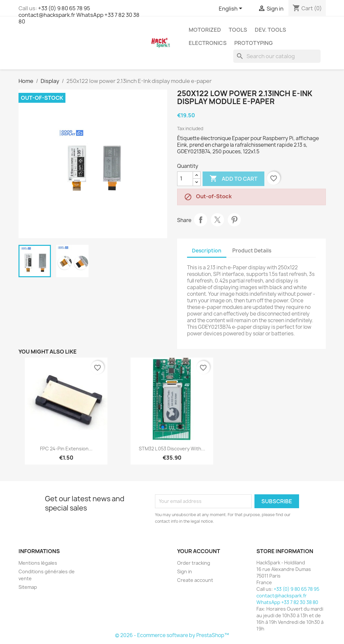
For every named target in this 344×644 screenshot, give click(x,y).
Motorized (205, 30)
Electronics (208, 43)
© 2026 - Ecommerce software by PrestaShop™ (172, 635)
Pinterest (234, 220)
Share (201, 220)
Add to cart (233, 179)
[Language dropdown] (232, 9)
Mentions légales (38, 563)
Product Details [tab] (252, 251)
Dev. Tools (270, 30)
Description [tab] (207, 251)
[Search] (277, 56)
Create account (195, 580)
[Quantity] (185, 179)
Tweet (217, 220)
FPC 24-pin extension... (66, 449)
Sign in (185, 571)
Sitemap (28, 587)
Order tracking (194, 563)
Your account (199, 551)
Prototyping (253, 43)
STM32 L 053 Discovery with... (172, 449)
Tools (238, 30)
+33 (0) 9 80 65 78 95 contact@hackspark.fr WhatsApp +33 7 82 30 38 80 (79, 15)
